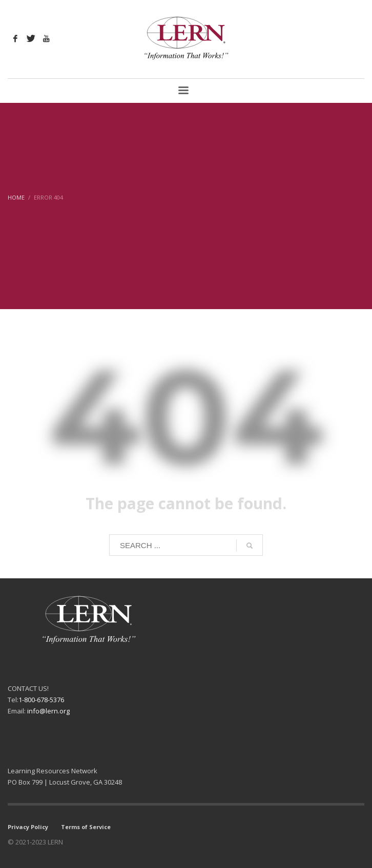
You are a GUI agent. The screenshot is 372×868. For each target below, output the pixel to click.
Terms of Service (86, 827)
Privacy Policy (28, 827)
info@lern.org (48, 711)
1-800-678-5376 (41, 700)
